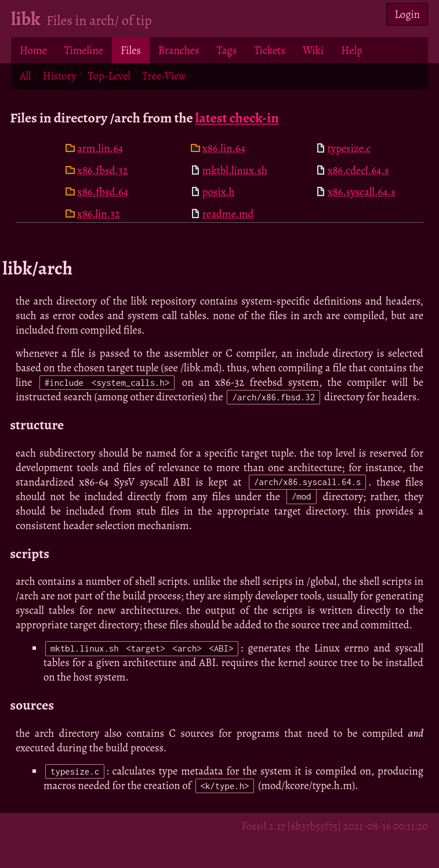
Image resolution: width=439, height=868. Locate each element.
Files (131, 50)
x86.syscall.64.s (362, 192)
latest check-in (237, 118)
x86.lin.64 (224, 148)
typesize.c (349, 148)
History (60, 76)
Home (33, 50)
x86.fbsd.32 (103, 170)
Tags (226, 50)
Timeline (84, 50)
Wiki (313, 50)
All (26, 76)
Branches (179, 50)
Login (407, 14)
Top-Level (109, 76)
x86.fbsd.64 (103, 192)
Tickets (270, 50)
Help (351, 50)
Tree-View (164, 76)
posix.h (219, 192)
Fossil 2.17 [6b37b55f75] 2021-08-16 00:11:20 (335, 826)
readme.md (228, 214)
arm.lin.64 (100, 148)
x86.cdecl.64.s (358, 170)
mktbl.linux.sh (235, 170)
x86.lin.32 (99, 214)
